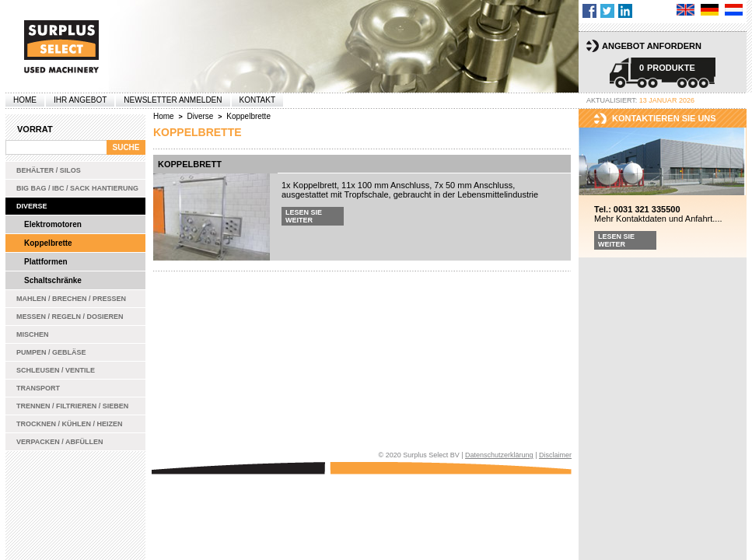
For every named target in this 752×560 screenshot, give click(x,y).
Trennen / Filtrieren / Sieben (72, 406)
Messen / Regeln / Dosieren (70, 317)
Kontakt (257, 100)
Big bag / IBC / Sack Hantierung (77, 188)
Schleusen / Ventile (56, 370)
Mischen (33, 334)
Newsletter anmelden (173, 100)
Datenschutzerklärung (499, 455)
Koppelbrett (190, 164)
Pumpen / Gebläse (51, 352)
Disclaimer (555, 455)
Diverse (32, 206)
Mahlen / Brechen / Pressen (71, 299)
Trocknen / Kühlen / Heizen (70, 424)
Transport (38, 388)
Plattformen (46, 262)
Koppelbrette (48, 243)
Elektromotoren (53, 224)
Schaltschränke (53, 280)
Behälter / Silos (49, 170)
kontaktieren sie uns (664, 118)
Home (25, 100)
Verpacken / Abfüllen (60, 442)
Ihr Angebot (80, 100)
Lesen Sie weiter (304, 216)
